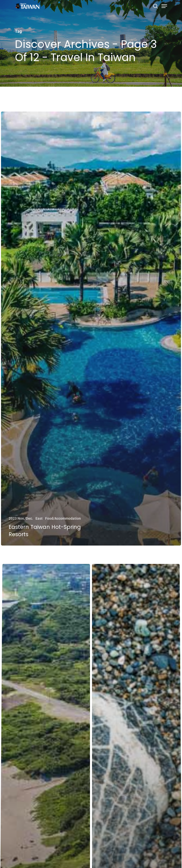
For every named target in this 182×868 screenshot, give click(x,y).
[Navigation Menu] (164, 6)
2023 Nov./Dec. (21, 518)
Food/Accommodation (63, 518)
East (39, 518)
